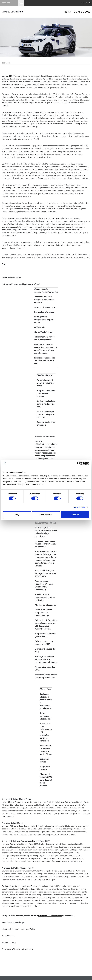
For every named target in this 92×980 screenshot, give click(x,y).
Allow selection (46, 515)
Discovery (7, 3)
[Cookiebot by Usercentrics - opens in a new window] (79, 463)
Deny (17, 515)
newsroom (77, 12)
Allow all (75, 515)
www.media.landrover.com (50, 916)
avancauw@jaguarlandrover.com (18, 949)
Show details (79, 507)
